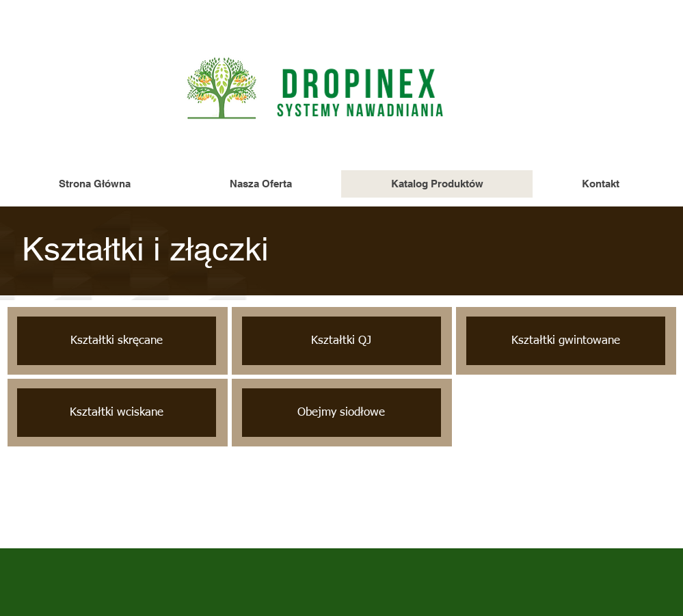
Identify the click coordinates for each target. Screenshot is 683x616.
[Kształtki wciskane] (117, 413)
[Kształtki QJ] (341, 341)
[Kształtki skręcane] (117, 341)
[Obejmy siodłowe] (341, 413)
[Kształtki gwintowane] (566, 341)
